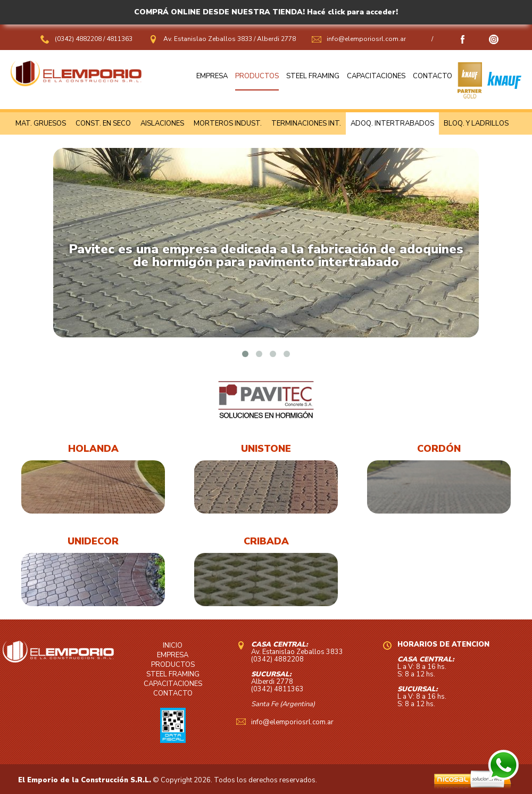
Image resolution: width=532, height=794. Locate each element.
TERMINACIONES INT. (306, 123)
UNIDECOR (93, 541)
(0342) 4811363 (277, 689)
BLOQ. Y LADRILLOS (476, 123)
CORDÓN (439, 449)
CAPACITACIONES (376, 76)
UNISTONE (266, 449)
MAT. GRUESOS (41, 123)
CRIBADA (266, 541)
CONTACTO (433, 76)
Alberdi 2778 (276, 39)
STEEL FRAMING (313, 76)
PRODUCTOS (257, 76)
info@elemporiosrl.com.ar (366, 39)
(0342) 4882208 (79, 39)
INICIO (173, 646)
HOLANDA (93, 449)
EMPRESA (212, 76)
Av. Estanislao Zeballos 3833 (208, 39)
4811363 (119, 39)
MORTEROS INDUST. (228, 123)
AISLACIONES (162, 123)
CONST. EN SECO (103, 123)
